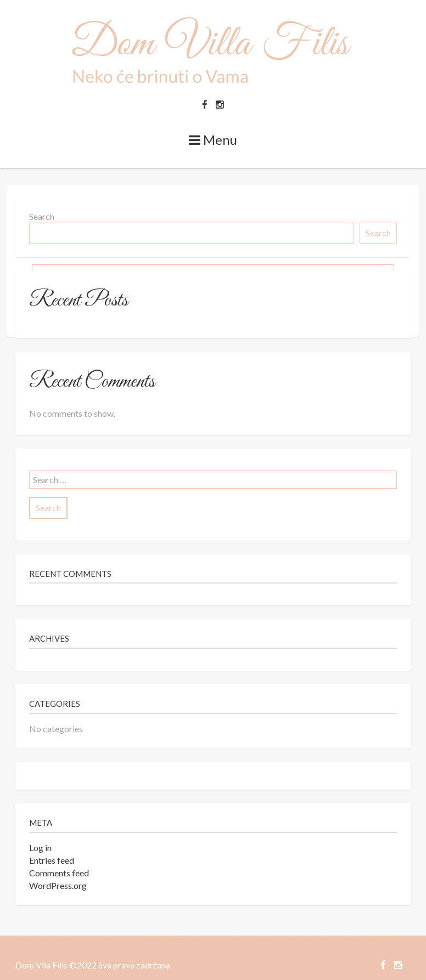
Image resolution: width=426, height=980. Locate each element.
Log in (40, 848)
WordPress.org (58, 885)
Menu (213, 140)
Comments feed (59, 873)
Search (42, 216)
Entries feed (52, 860)
